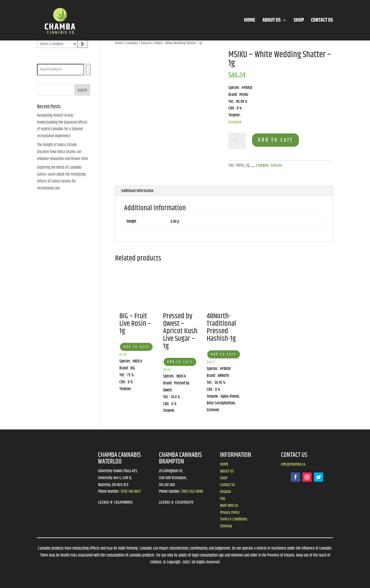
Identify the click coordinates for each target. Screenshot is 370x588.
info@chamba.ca (293, 464)
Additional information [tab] (137, 191)
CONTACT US (322, 21)
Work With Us (229, 506)
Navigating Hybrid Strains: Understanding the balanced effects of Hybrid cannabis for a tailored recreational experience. (62, 126)
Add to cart (275, 140)
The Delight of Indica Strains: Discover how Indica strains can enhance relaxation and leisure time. (63, 152)
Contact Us (227, 485)
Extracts (146, 43)
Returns (225, 492)
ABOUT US (272, 21)
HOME (250, 21)
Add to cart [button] (136, 347)
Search (43, 60)
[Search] (88, 70)
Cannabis (132, 43)
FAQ (223, 499)
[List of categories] (57, 44)
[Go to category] (83, 44)
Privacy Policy (230, 513)
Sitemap (226, 526)
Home (119, 43)
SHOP (299, 21)
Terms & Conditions (234, 519)
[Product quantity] (237, 141)
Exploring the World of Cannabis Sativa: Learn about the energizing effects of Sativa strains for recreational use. (61, 178)
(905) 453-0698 (192, 492)
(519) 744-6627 (131, 492)
